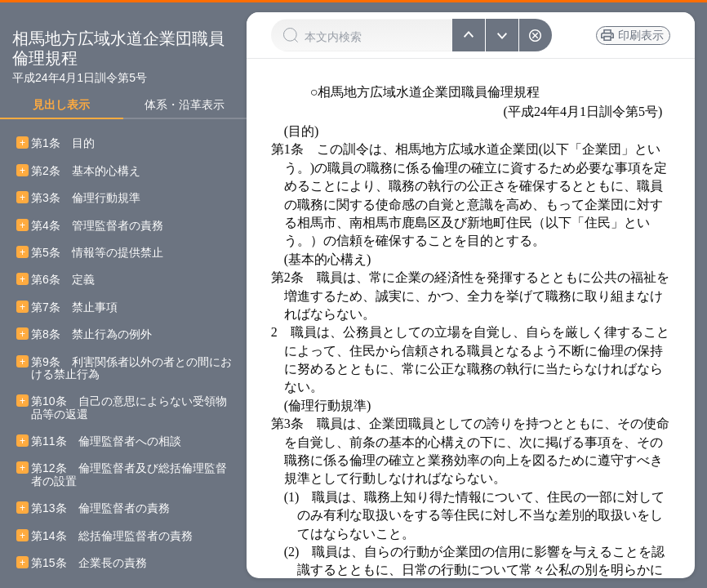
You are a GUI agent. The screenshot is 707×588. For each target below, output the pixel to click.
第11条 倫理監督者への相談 (106, 441)
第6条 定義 (63, 280)
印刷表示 (641, 35)
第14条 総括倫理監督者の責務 (112, 536)
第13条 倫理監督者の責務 (100, 508)
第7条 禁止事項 (74, 307)
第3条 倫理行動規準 (86, 198)
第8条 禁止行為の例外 (91, 334)
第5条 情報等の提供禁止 (97, 253)
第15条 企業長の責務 (89, 563)
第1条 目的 (63, 143)
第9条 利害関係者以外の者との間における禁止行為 (131, 368)
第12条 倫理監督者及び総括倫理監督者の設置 (129, 474)
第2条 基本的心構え (86, 171)
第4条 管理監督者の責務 (97, 226)
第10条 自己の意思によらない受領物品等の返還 (129, 408)
